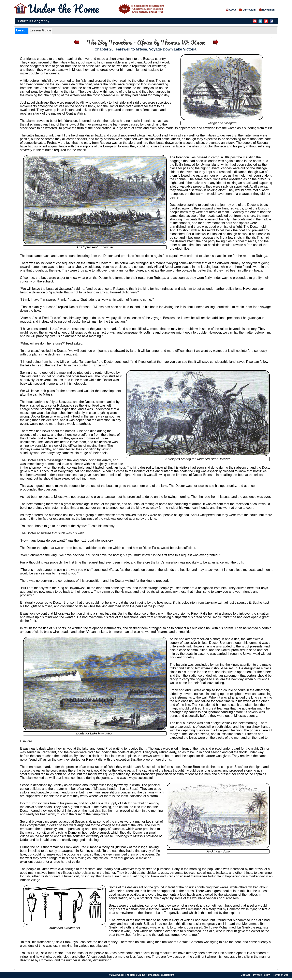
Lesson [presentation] (22, 30)
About (231, 10)
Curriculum (247, 10)
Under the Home (97, 9)
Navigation (267, 10)
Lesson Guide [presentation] (40, 30)
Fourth (23, 21)
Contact (245, 975)
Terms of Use (281, 975)
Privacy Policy (261, 975)
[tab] (22, 31)
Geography (41, 21)
